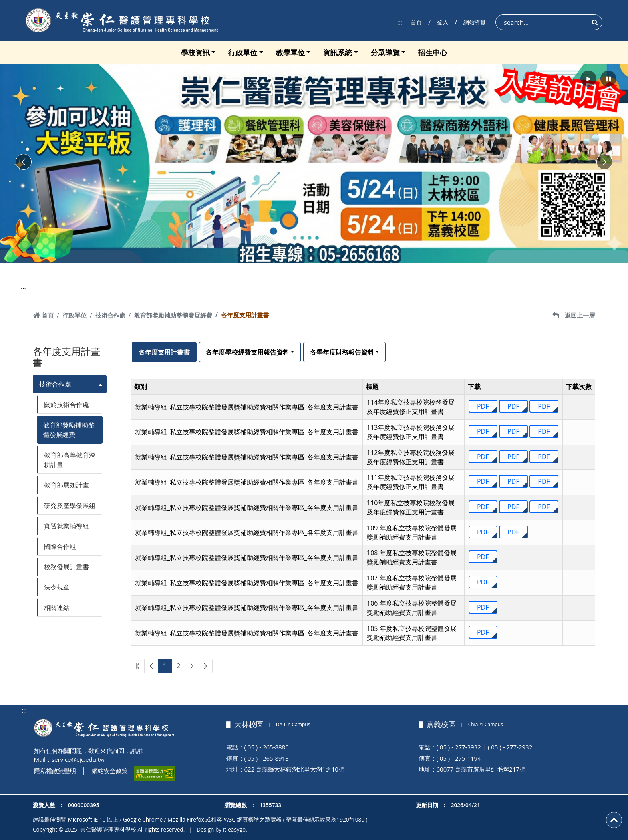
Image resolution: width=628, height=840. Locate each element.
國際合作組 (60, 546)
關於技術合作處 (66, 405)
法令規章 (57, 587)
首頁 (416, 22)
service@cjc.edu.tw (78, 759)
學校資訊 (195, 52)
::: (400, 22)
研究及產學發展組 (70, 506)
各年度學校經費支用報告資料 (248, 352)
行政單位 (243, 52)
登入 (443, 22)
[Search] (549, 22)
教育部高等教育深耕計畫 (70, 460)
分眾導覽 (385, 52)
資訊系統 (338, 52)
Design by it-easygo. (222, 829)
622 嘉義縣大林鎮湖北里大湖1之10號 (294, 769)
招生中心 (433, 52)
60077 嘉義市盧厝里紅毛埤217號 (481, 769)
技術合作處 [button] (55, 384)
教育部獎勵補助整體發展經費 (173, 315)
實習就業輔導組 (66, 526)
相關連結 (57, 608)
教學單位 (290, 52)
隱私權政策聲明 (55, 771)
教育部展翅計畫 (66, 485)
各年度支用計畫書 (164, 352)
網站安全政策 (110, 771)
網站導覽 (475, 22)
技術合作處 (110, 315)
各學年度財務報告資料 (342, 352)
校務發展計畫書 (66, 567)
